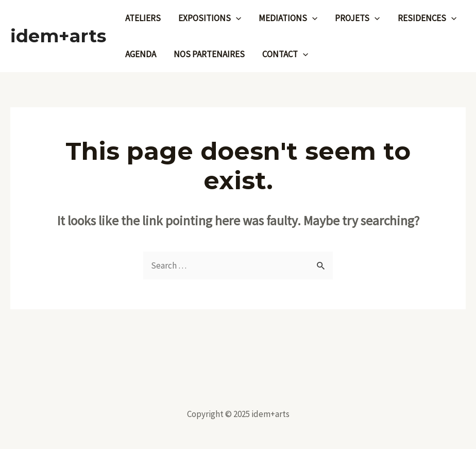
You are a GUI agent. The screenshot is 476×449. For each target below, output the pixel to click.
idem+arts (58, 36)
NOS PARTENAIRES (209, 54)
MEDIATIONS (288, 18)
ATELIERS (143, 18)
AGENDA (141, 54)
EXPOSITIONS (210, 18)
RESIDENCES (427, 18)
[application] (236, 18)
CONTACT (285, 54)
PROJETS (357, 18)
